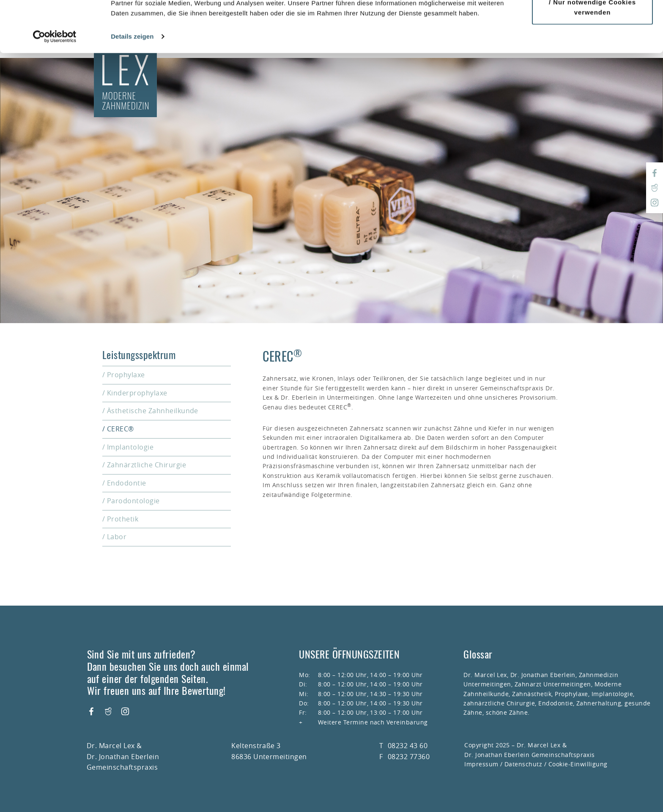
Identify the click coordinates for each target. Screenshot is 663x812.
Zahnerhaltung (599, 703)
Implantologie (130, 447)
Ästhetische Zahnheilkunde (153, 411)
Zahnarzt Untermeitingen (553, 684)
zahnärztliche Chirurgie (499, 703)
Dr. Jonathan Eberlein (543, 675)
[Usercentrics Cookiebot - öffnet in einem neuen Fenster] (55, 85)
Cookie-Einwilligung (578, 764)
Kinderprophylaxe (137, 393)
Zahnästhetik (532, 694)
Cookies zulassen (595, 22)
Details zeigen (132, 84)
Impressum (481, 764)
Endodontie (127, 483)
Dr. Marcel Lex (485, 675)
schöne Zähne (507, 712)
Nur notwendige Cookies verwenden (595, 55)
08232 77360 (409, 757)
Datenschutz (523, 764)
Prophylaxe (126, 375)
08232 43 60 (408, 746)
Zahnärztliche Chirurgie (147, 465)
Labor (117, 537)
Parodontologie (133, 501)
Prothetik (123, 519)
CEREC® (121, 429)
